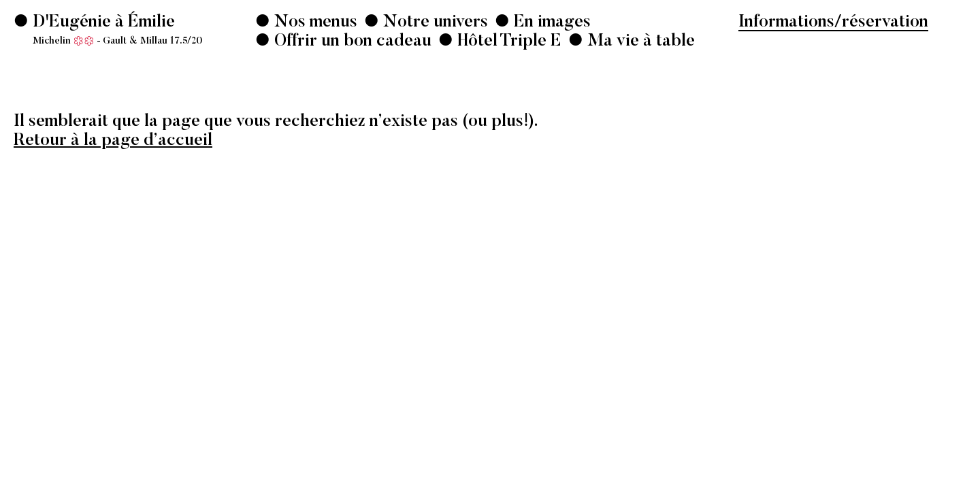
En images (550, 23)
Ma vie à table (639, 42)
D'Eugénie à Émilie (115, 31)
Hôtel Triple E (507, 42)
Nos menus (314, 23)
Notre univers (434, 23)
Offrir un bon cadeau (351, 42)
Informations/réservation (833, 23)
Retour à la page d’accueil (113, 141)
